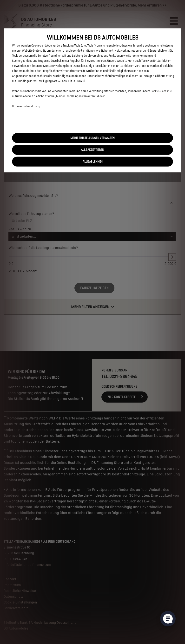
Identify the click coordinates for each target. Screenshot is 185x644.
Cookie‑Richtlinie (161, 91)
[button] (92, 138)
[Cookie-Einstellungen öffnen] (168, 619)
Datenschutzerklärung (26, 106)
